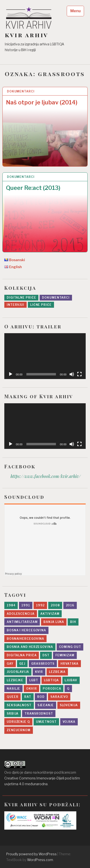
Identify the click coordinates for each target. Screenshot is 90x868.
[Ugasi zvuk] (72, 374)
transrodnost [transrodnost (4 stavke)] (39, 714)
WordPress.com (40, 860)
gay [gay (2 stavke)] (10, 664)
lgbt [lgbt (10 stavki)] (34, 680)
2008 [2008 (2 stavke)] (55, 605)
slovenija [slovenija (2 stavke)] (69, 705)
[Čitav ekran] (79, 374)
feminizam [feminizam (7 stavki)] (65, 655)
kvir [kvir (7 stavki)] (39, 672)
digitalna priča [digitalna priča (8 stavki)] (22, 655)
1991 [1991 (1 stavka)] (26, 605)
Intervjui (15, 305)
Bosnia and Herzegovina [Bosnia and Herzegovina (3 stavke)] (30, 647)
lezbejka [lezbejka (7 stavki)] (57, 672)
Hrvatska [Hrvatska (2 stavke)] (69, 664)
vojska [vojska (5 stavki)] (69, 722)
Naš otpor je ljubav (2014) (42, 102)
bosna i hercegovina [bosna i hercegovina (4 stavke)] (26, 630)
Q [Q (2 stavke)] (68, 689)
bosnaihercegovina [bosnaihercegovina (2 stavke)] (25, 639)
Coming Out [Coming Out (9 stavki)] (70, 647)
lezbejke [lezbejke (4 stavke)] (15, 680)
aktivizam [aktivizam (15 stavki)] (50, 614)
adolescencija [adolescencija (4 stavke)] (21, 614)
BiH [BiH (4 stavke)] (73, 622)
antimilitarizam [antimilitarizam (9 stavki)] (22, 622)
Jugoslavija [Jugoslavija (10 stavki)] (18, 672)
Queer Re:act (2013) (33, 188)
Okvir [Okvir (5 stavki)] (32, 689)
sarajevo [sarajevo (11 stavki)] (59, 697)
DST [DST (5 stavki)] (46, 655)
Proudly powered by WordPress (31, 854)
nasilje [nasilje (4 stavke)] (13, 689)
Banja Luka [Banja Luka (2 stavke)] (54, 622)
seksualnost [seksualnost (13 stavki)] (19, 705)
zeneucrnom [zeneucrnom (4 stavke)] (19, 730)
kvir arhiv (27, 35)
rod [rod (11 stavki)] (41, 697)
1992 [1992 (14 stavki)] (40, 605)
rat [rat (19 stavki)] (28, 697)
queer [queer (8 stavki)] (13, 697)
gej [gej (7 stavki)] (22, 664)
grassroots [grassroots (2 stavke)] (43, 664)
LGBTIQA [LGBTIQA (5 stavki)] (51, 680)
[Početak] (11, 374)
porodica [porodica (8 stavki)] (52, 689)
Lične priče (41, 305)
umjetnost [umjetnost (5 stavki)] (46, 722)
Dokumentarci (21, 91)
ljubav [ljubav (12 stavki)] (71, 680)
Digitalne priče (21, 298)
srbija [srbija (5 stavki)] (13, 714)
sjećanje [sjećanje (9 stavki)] (46, 705)
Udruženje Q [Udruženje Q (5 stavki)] (18, 722)
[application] (45, 356)
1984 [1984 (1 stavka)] (11, 605)
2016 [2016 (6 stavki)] (70, 605)
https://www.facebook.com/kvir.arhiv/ (46, 476)
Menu (75, 11)
